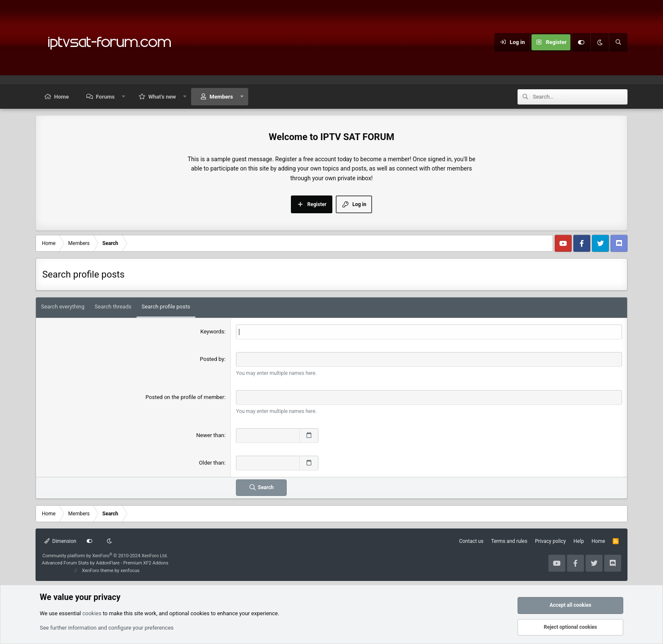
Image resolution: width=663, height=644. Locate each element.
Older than (212, 463)
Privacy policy (550, 541)
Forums (105, 97)
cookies (92, 613)
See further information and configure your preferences (107, 628)
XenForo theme (98, 571)
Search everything (63, 307)
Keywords (212, 332)
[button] (124, 97)
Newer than (210, 435)
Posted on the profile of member (185, 397)
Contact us (471, 541)
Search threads (113, 307)
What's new (162, 97)
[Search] (618, 42)
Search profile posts (166, 307)
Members (221, 97)
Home (62, 97)
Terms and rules (509, 541)
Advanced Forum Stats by (105, 563)
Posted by (212, 359)
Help (579, 541)
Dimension (60, 541)
